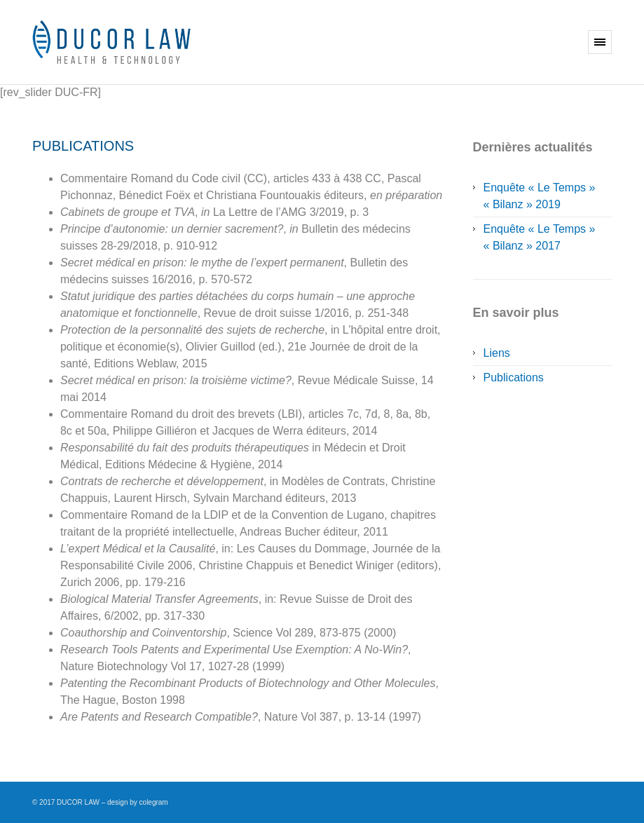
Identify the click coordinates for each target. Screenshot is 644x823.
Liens (497, 353)
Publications (514, 378)
